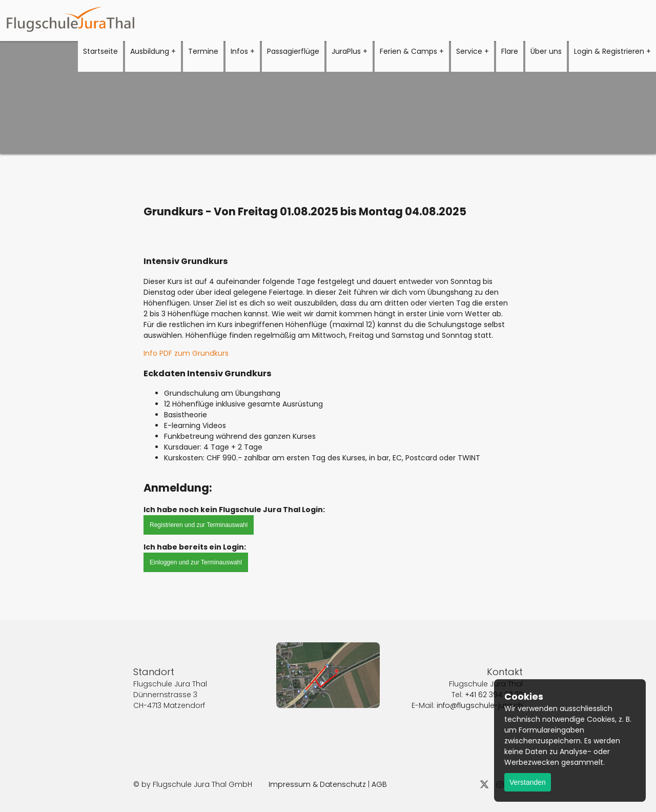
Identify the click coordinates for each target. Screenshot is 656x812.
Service (469, 51)
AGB (379, 784)
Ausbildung (150, 51)
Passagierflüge (293, 51)
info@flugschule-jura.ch (480, 694)
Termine (203, 51)
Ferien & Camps (408, 51)
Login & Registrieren (609, 51)
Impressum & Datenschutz (317, 784)
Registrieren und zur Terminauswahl (199, 525)
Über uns (546, 51)
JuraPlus (346, 51)
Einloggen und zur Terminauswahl (196, 562)
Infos (239, 51)
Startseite (100, 51)
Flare (510, 51)
